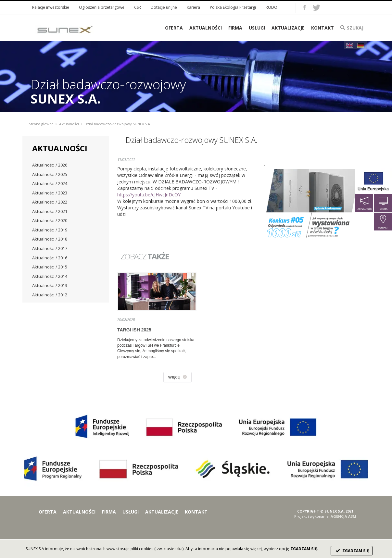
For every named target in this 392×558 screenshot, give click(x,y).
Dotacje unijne (164, 7)
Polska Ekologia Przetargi (233, 7)
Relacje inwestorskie (51, 7)
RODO (272, 7)
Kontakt (322, 28)
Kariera (193, 7)
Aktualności (206, 28)
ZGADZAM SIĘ (352, 551)
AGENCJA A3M (343, 516)
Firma (235, 28)
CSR (138, 7)
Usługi (257, 28)
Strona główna (41, 124)
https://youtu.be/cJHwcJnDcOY (149, 195)
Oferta (48, 512)
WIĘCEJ (177, 377)
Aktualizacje (288, 28)
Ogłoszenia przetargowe (102, 7)
